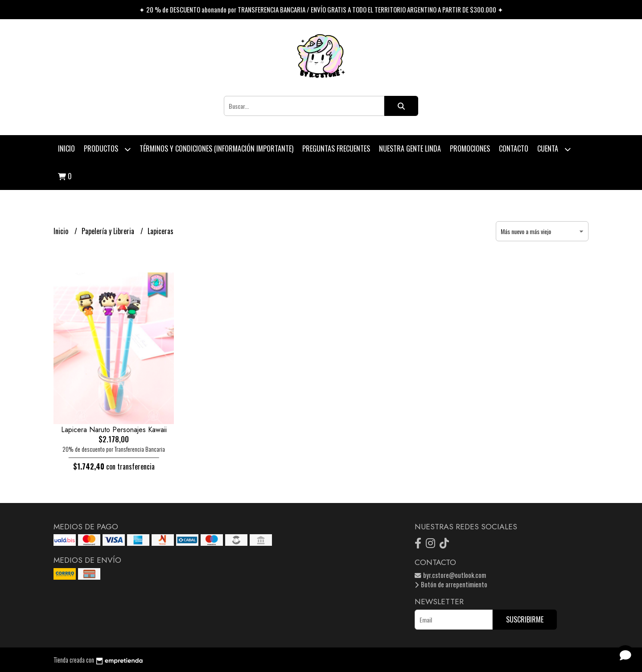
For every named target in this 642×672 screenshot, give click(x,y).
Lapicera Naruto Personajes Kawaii (114, 430)
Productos (107, 149)
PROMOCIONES (470, 148)
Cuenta (554, 149)
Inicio (66, 148)
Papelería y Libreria (109, 231)
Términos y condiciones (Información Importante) (216, 148)
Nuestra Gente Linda (410, 148)
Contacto (514, 148)
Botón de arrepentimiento (451, 584)
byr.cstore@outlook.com (450, 575)
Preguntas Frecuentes (336, 148)
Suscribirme (525, 619)
